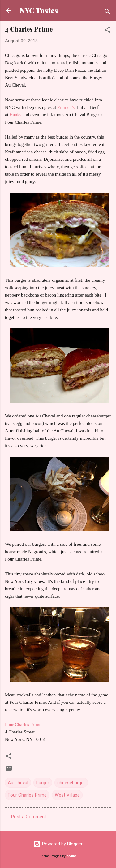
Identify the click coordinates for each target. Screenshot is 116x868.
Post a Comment (29, 817)
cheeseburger (71, 783)
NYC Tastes (39, 10)
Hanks (15, 115)
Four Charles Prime (23, 725)
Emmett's (65, 107)
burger (43, 783)
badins (72, 856)
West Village (67, 795)
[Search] (107, 13)
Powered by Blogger (58, 844)
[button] (107, 31)
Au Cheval (18, 783)
